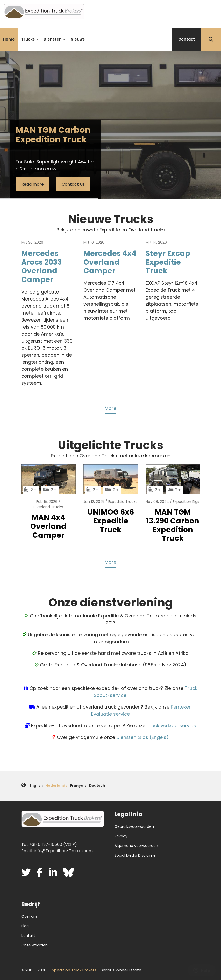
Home (9, 39)
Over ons (29, 916)
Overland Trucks (48, 507)
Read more (33, 184)
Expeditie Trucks (123, 502)
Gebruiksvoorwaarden (134, 826)
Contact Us (73, 184)
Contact (187, 39)
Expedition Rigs (186, 502)
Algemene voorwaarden (136, 846)
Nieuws (78, 39)
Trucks (29, 44)
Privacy (121, 836)
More (110, 408)
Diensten (54, 44)
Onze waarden (34, 945)
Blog (25, 926)
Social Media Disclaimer (136, 855)
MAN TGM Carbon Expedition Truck (53, 135)
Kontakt (28, 936)
